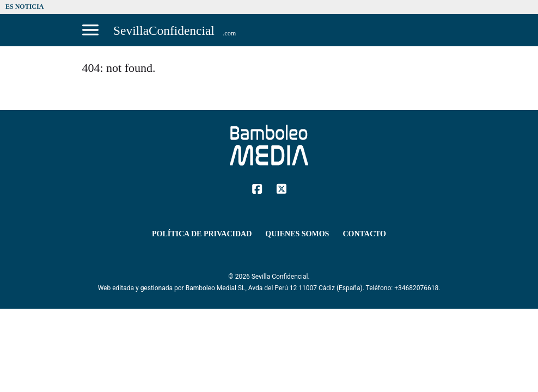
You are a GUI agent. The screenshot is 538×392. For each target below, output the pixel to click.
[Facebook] (257, 188)
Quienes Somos (297, 234)
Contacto (364, 234)
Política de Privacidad (202, 234)
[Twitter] (281, 188)
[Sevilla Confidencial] (175, 30)
